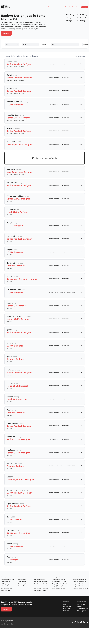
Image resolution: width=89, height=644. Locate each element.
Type (6, 42)
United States (65, 64)
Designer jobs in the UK (79, 582)
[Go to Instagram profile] (81, 622)
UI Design (68, 21)
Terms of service (82, 609)
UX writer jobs (5, 590)
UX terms (66, 611)
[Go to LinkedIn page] (78, 622)
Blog (64, 604)
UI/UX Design (70, 15)
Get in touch (76, 7)
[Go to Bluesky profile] (84, 622)
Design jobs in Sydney (58, 586)
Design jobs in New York (59, 582)
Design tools (67, 609)
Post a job (84, 7)
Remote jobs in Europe (41, 582)
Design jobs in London (58, 580)
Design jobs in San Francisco (60, 584)
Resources (60, 7)
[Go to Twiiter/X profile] (73, 622)
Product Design (83, 15)
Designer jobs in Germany (80, 588)
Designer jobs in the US (79, 580)
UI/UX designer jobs (7, 586)
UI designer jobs (6, 584)
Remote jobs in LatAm (41, 590)
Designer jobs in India (79, 586)
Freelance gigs (23, 584)
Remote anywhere (39, 580)
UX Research (82, 18)
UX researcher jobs (7, 588)
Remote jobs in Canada (41, 588)
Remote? (45, 42)
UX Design (69, 18)
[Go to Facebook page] (75, 622)
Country (53, 42)
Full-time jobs (22, 580)
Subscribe (68, 7)
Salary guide (67, 606)
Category (25, 42)
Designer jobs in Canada (80, 584)
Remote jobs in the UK (41, 586)
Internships (22, 586)
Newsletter (80, 606)
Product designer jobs (8, 580)
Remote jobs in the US (40, 584)
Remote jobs (22, 582)
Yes (44, 44)
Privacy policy (82, 611)
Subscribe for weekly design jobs (46, 158)
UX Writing (81, 21)
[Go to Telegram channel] (87, 622)
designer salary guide (18, 29)
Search (86, 44)
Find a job (52, 7)
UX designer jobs (6, 582)
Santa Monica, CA (54, 64)
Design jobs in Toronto (59, 588)
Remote (51, 292)
